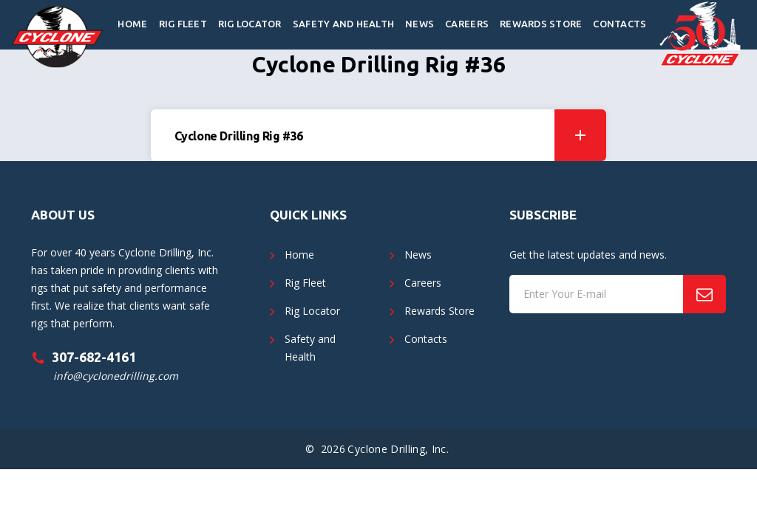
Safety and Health (343, 24)
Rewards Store (541, 24)
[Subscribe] (705, 294)
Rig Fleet (183, 24)
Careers (467, 24)
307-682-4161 (94, 357)
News (420, 24)
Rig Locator (250, 24)
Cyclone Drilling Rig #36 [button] (391, 135)
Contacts (619, 24)
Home (132, 24)
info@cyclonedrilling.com (116, 376)
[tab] (379, 135)
